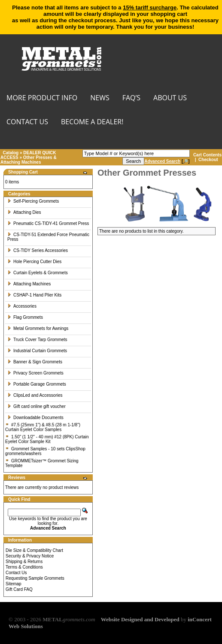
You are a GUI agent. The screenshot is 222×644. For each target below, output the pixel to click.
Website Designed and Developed (140, 619)
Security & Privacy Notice (30, 556)
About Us (170, 98)
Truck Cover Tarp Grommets (37, 340)
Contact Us (16, 573)
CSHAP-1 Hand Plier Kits (34, 295)
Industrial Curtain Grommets (37, 351)
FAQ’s (131, 98)
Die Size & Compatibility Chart (34, 550)
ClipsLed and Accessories (35, 395)
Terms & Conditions (24, 567)
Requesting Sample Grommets (35, 578)
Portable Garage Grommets (37, 384)
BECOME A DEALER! (92, 122)
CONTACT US (27, 122)
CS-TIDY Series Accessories (38, 250)
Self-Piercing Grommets (33, 201)
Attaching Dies (24, 212)
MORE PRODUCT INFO (42, 98)
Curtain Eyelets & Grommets (38, 273)
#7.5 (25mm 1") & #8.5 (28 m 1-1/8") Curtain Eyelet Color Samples (43, 427)
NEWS (100, 98)
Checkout (208, 160)
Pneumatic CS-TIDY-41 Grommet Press (48, 223)
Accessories (22, 306)
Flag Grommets (25, 317)
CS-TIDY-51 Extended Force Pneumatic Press (48, 237)
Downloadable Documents (35, 418)
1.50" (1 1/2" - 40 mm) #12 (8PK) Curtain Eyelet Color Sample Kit (47, 439)
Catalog (11, 153)
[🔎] (167, 161)
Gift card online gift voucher (36, 406)
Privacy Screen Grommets (35, 373)
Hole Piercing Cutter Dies (34, 262)
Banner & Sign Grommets (35, 362)
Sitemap (14, 584)
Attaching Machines (29, 284)
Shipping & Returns (24, 562)
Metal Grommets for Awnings (38, 328)
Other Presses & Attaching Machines (29, 160)
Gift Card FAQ (19, 589)
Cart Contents (207, 155)
